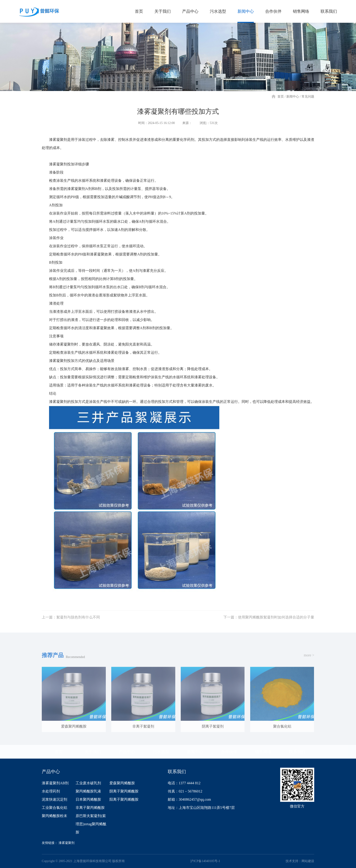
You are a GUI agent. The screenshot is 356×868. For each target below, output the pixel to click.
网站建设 (308, 861)
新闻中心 (293, 97)
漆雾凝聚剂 (67, 843)
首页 (281, 97)
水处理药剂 (51, 791)
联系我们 (297, 752)
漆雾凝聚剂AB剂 (55, 783)
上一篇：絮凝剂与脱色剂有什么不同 (71, 621)
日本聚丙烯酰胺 (88, 799)
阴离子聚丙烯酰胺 (124, 791)
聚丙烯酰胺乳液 (88, 791)
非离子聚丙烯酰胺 (90, 808)
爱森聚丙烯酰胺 (122, 783)
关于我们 (93, 752)
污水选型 (161, 752)
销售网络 (263, 752)
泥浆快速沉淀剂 (54, 799)
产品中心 (127, 752)
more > (309, 659)
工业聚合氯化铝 (54, 808)
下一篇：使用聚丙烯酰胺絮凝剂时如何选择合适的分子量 (269, 621)
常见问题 (308, 97)
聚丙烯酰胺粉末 (54, 816)
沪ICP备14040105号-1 (205, 861)
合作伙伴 (229, 752)
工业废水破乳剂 (88, 783)
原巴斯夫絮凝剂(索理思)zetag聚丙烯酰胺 (91, 824)
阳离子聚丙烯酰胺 (124, 799)
